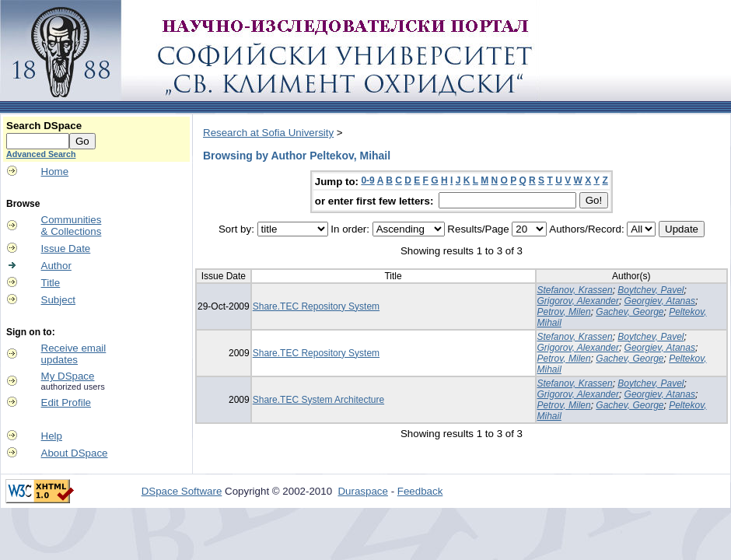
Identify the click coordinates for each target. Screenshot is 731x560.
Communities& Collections (72, 226)
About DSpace (75, 453)
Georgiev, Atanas (660, 301)
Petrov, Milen (564, 312)
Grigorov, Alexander (578, 301)
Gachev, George (630, 312)
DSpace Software (182, 491)
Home (55, 171)
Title (51, 283)
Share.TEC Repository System (316, 306)
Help (52, 436)
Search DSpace (44, 126)
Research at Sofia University (268, 133)
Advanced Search (41, 154)
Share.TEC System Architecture (318, 400)
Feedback (420, 491)
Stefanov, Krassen (575, 290)
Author (56, 266)
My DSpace (68, 376)
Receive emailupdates (74, 354)
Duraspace (362, 491)
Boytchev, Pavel (651, 290)
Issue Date (66, 248)
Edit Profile (66, 402)
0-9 (367, 180)
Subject (58, 300)
